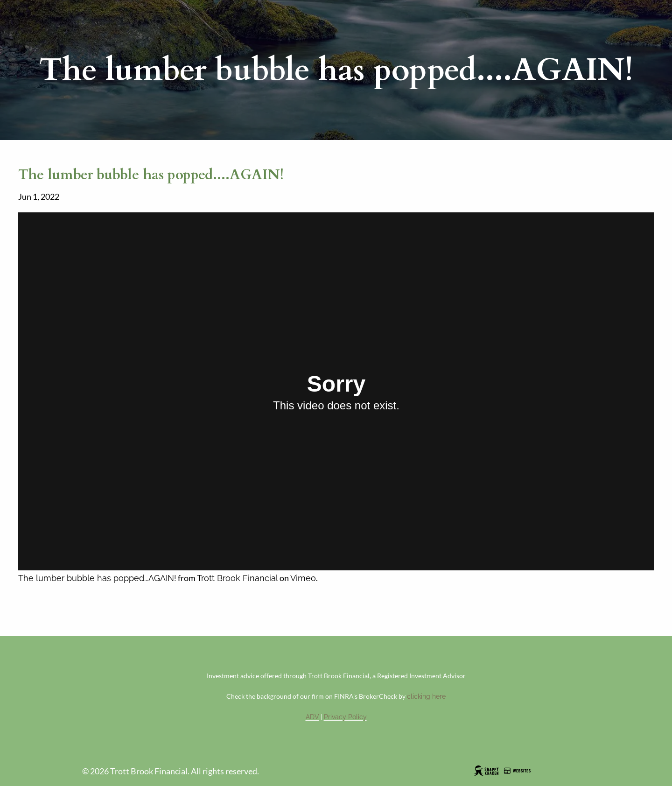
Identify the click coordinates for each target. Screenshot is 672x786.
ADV (312, 717)
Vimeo (303, 578)
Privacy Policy (345, 717)
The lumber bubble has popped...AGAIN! (97, 578)
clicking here (426, 696)
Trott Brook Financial (238, 578)
